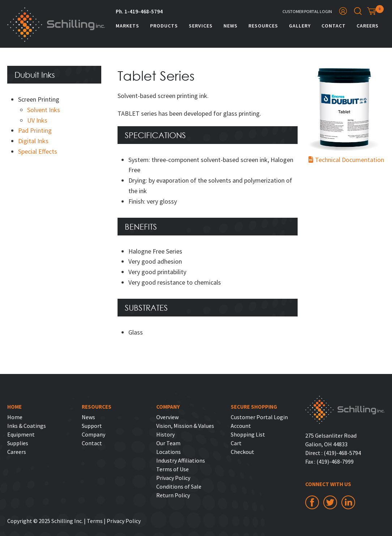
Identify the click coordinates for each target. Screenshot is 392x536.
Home (15, 417)
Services (201, 26)
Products (164, 26)
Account (241, 426)
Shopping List (248, 434)
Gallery (300, 26)
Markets (127, 26)
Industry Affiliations (181, 460)
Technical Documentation (344, 160)
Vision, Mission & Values (185, 426)
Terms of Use (172, 469)
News (231, 26)
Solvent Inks (44, 110)
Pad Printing (35, 130)
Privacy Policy (173, 478)
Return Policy (173, 495)
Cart (236, 443)
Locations (169, 452)
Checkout (242, 452)
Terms (95, 521)
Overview (167, 417)
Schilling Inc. (56, 25)
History (165, 434)
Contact (334, 26)
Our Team (168, 443)
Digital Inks (33, 141)
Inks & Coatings (27, 426)
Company (93, 434)
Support (92, 426)
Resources (263, 26)
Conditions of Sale (179, 486)
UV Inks (37, 120)
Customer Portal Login (307, 11)
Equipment (21, 434)
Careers (368, 26)
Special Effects (38, 151)
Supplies (18, 443)
